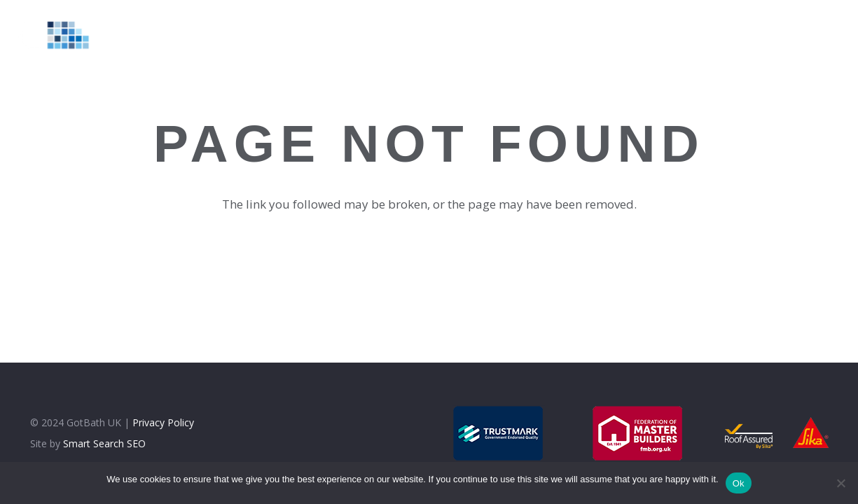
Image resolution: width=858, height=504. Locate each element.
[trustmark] (499, 433)
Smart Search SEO (104, 443)
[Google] (801, 34)
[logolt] (60, 35)
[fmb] (638, 433)
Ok (739, 483)
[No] (840, 483)
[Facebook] (735, 34)
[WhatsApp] (833, 34)
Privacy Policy (163, 422)
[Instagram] (768, 35)
